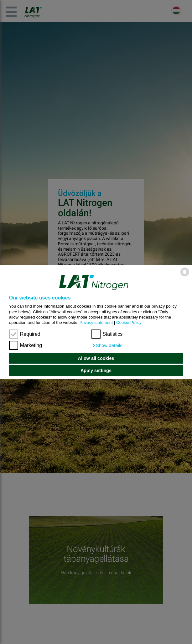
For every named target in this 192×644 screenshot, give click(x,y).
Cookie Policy (129, 322)
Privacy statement (96, 322)
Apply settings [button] (96, 371)
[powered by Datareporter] (185, 276)
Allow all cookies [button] (96, 358)
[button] (107, 345)
